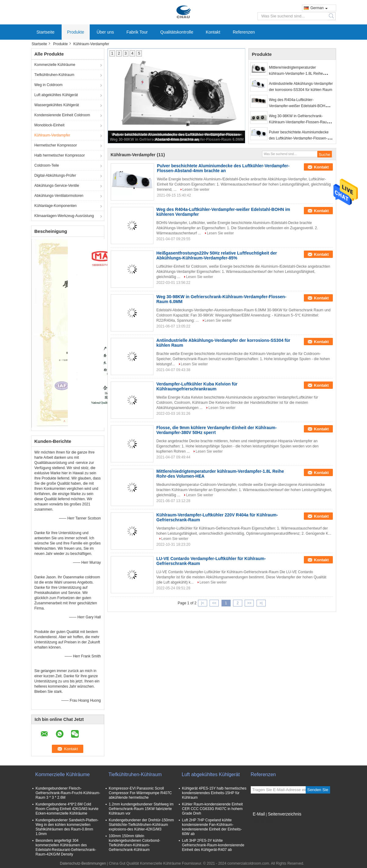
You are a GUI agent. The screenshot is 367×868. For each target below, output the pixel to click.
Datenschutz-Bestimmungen (83, 863)
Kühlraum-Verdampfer (52, 135)
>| (261, 603)
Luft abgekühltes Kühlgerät (56, 95)
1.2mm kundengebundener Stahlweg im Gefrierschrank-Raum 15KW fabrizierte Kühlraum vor (141, 809)
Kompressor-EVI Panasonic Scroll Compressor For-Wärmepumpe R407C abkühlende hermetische (140, 793)
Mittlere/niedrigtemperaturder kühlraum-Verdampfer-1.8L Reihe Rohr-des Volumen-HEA (296, 74)
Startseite (46, 32)
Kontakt (213, 32)
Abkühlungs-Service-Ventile (57, 186)
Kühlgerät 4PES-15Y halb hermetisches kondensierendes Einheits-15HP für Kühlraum (214, 793)
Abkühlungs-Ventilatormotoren (59, 196)
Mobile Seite (263, 822)
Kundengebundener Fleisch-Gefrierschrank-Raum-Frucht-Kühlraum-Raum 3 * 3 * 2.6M (68, 793)
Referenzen (244, 32)
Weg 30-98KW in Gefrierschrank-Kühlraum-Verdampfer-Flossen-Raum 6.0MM (299, 122)
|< (203, 603)
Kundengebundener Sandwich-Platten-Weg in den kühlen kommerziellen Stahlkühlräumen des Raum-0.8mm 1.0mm (67, 827)
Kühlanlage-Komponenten (56, 206)
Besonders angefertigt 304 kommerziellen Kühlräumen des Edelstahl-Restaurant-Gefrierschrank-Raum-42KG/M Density (66, 847)
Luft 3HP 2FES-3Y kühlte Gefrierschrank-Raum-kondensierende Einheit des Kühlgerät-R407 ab (213, 845)
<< (214, 603)
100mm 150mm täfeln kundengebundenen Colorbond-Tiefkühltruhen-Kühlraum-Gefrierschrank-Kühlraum (135, 843)
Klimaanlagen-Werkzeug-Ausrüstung (64, 216)
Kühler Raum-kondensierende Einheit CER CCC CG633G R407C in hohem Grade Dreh (212, 809)
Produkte (76, 32)
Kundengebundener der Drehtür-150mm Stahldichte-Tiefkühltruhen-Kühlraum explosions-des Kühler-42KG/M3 (141, 825)
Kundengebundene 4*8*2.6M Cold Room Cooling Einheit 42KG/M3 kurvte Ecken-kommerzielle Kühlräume (67, 809)
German (319, 8)
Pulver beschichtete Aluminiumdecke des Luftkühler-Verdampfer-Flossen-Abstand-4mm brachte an (299, 138)
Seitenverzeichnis (285, 814)
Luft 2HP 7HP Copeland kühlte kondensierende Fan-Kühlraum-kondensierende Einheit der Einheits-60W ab (212, 827)
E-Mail (259, 814)
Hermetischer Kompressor (56, 145)
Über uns (105, 32)
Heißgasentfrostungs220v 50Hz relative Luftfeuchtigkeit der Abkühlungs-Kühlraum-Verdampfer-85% (217, 255)
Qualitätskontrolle (177, 32)
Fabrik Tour (137, 32)
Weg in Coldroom (49, 85)
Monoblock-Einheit (50, 125)
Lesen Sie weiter (196, 190)
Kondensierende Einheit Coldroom (62, 115)
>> (249, 603)
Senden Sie (318, 790)
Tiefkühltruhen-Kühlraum (54, 75)
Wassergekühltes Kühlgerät (57, 105)
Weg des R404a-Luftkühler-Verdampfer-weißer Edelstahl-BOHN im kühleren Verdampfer (301, 106)
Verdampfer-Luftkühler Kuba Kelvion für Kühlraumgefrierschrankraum (197, 386)
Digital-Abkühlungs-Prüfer (55, 175)
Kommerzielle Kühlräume (55, 65)
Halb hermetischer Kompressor (60, 155)
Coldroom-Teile (47, 165)
